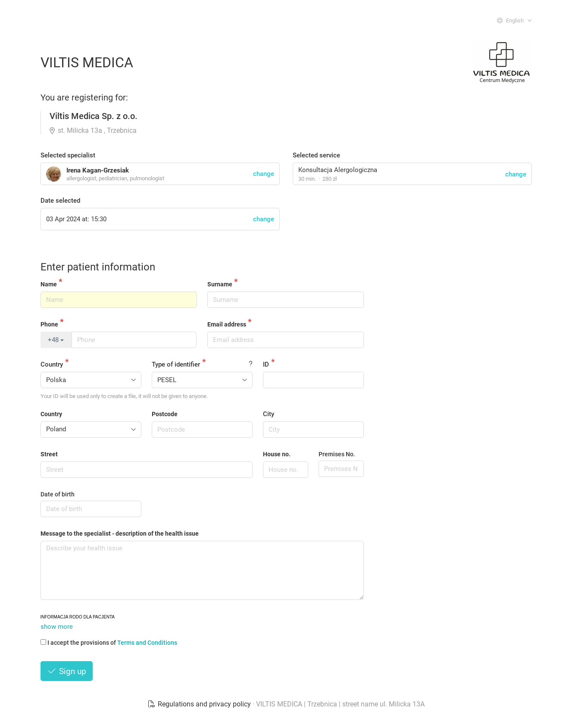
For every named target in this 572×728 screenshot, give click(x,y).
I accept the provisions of (109, 643)
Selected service (316, 155)
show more (57, 627)
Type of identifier (176, 364)
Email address (227, 324)
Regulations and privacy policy (200, 704)
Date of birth (58, 494)
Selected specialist (68, 155)
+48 (56, 340)
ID (266, 364)
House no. (277, 454)
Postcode (165, 414)
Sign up (67, 671)
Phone (49, 324)
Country (52, 364)
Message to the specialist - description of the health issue (120, 533)
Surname (220, 284)
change (516, 174)
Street (49, 454)
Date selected (60, 201)
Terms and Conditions (147, 643)
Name (49, 284)
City (269, 414)
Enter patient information (98, 267)
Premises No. (337, 454)
